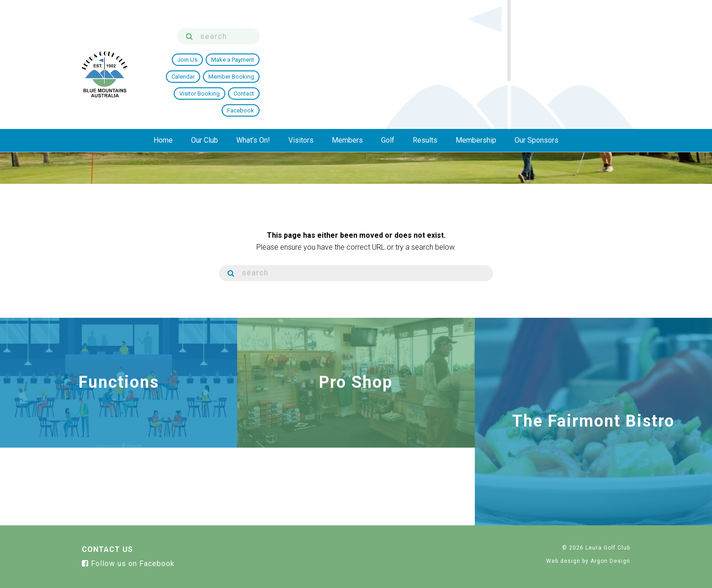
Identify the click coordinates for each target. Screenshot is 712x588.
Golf (388, 81)
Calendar (424, 47)
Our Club (205, 81)
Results (425, 81)
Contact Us (107, 549)
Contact (574, 47)
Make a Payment (377, 47)
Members (347, 81)
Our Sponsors (537, 81)
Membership (476, 81)
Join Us (332, 47)
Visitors (301, 81)
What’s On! (253, 81)
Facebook (611, 47)
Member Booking (473, 47)
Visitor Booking (529, 47)
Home (163, 81)
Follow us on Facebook (128, 564)
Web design (563, 561)
